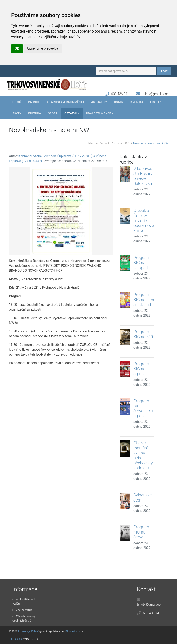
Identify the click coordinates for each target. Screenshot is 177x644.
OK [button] (17, 48)
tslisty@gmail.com (155, 94)
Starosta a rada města (66, 102)
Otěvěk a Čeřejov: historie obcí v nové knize (144, 220)
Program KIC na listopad (141, 262)
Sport (53, 113)
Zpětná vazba (22, 610)
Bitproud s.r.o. (73, 631)
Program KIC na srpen (141, 369)
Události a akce (100, 113)
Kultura (35, 113)
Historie (157, 102)
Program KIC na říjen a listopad (144, 300)
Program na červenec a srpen (143, 408)
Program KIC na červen (141, 532)
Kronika (137, 102)
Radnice (34, 102)
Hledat (164, 71)
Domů (17, 102)
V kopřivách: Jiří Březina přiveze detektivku (145, 176)
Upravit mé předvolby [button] (43, 48)
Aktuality (99, 102)
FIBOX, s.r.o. (16, 639)
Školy (17, 113)
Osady (119, 102)
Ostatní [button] (72, 113)
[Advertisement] (61, 414)
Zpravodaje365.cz (28, 631)
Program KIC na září (143, 334)
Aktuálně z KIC (120, 143)
